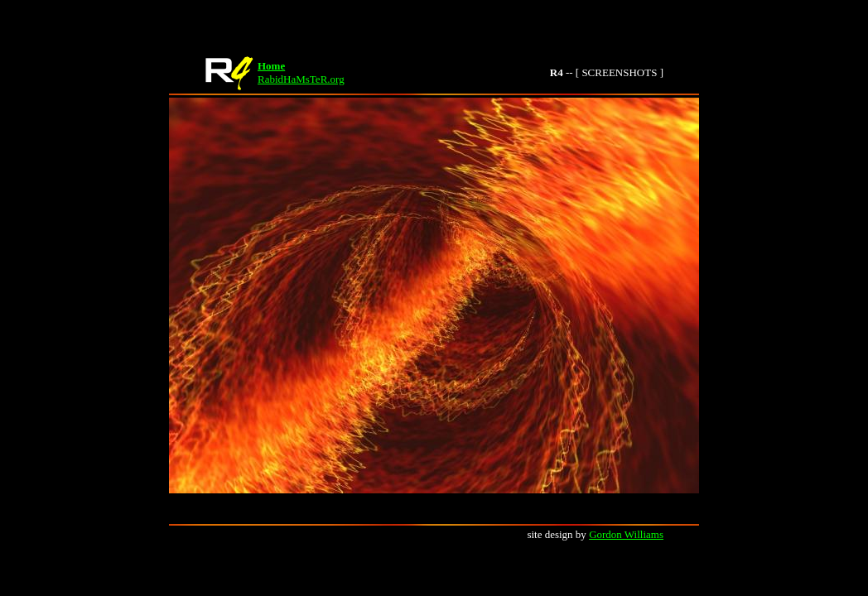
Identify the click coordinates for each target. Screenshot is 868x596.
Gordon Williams (626, 534)
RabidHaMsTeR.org (301, 79)
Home (271, 66)
